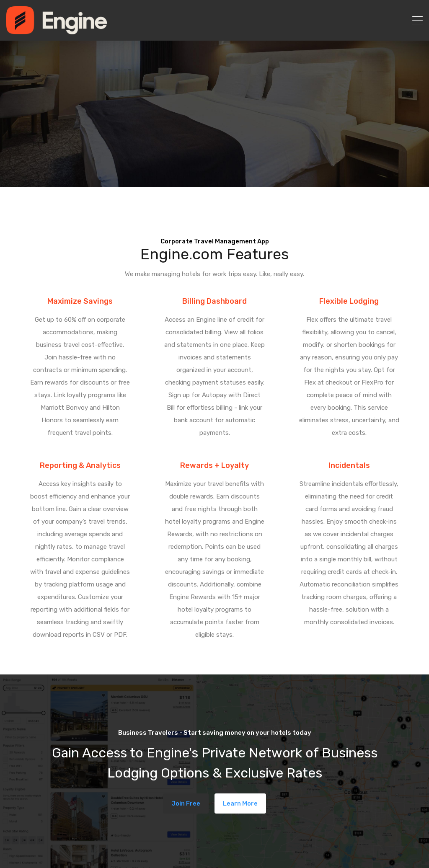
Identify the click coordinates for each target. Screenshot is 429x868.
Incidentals (349, 465)
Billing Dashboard (214, 301)
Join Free (186, 803)
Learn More (240, 803)
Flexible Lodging (349, 301)
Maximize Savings (80, 301)
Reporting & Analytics (80, 465)
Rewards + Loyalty (214, 465)
